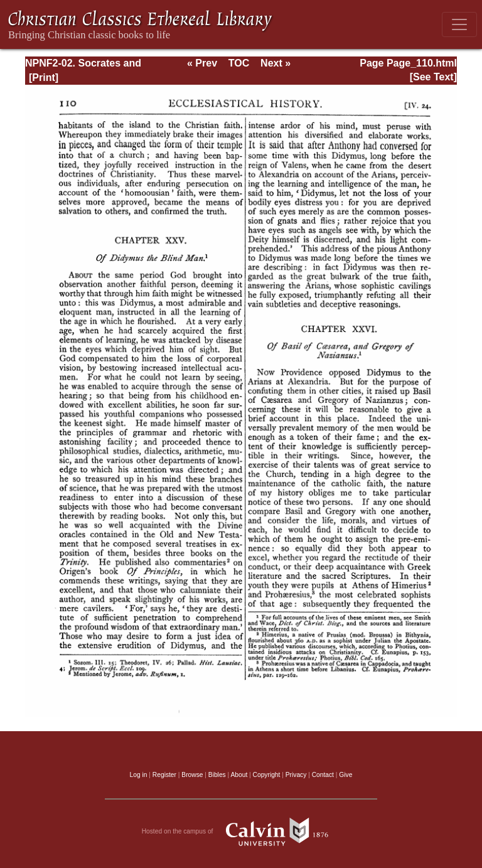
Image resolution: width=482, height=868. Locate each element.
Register (164, 775)
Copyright (267, 775)
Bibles (217, 775)
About (239, 775)
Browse (192, 775)
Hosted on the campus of (241, 832)
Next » (276, 63)
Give (345, 775)
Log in (139, 775)
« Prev (202, 63)
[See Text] (433, 77)
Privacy (296, 775)
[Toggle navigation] (459, 24)
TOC (239, 63)
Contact (323, 775)
